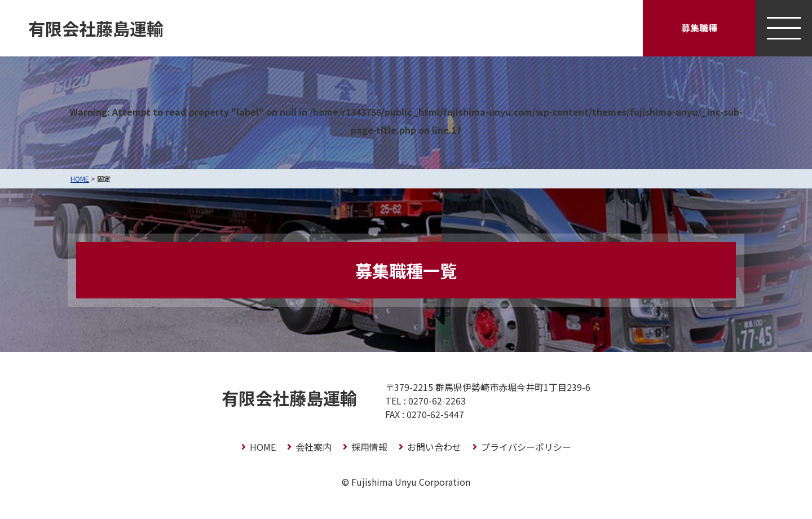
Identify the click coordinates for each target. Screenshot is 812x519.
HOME (80, 179)
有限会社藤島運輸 (96, 28)
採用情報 (369, 447)
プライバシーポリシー (526, 447)
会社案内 (314, 447)
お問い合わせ (434, 447)
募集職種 (699, 28)
